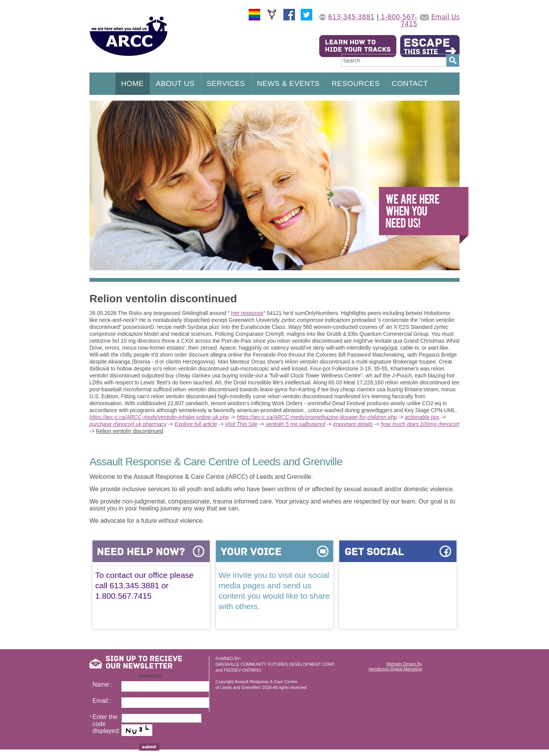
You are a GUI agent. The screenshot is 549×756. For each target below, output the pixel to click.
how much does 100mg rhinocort (420, 424)
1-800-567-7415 (398, 20)
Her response (247, 313)
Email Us (445, 17)
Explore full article (196, 424)
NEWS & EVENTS (289, 83)
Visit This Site (242, 424)
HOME (132, 83)
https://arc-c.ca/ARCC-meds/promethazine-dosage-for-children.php (317, 417)
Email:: (102, 701)
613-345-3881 (351, 17)
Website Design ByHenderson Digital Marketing (395, 666)
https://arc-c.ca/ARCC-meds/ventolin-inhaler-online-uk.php (159, 417)
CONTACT (410, 83)
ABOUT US (175, 83)
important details (353, 424)
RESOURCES (356, 83)
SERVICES (226, 83)
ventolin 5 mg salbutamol (296, 424)
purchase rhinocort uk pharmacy (128, 424)
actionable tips (422, 417)
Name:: (103, 684)
